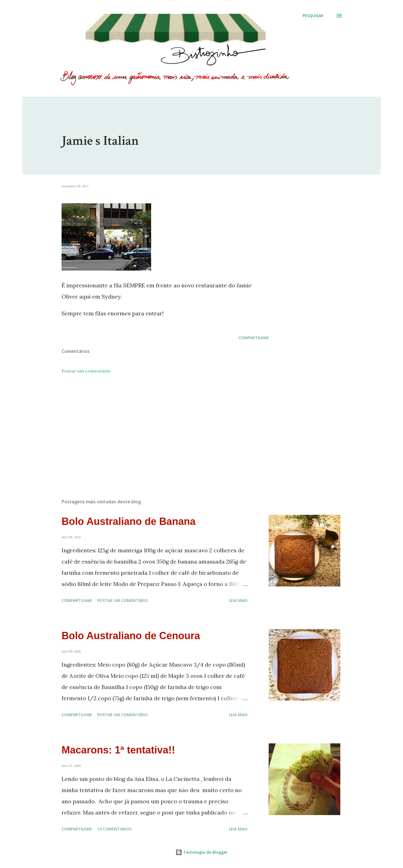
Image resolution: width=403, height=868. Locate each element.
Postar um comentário (86, 371)
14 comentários (114, 829)
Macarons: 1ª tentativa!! (118, 750)
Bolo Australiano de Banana (129, 521)
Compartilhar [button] (254, 338)
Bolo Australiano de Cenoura (131, 636)
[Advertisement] (156, 429)
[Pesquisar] (313, 16)
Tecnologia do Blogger (201, 852)
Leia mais (238, 600)
